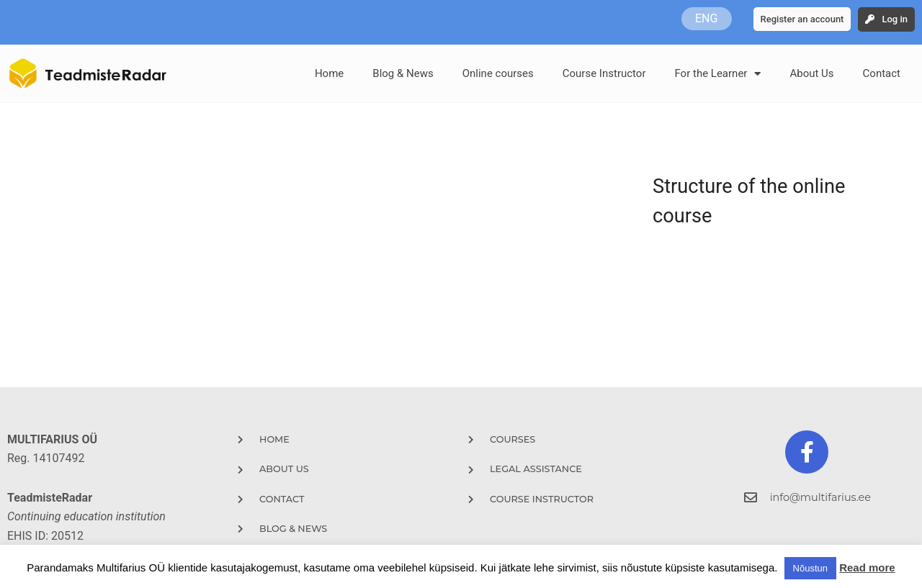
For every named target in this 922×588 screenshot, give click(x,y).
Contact (882, 73)
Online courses (498, 73)
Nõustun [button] (810, 568)
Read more (867, 567)
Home (329, 73)
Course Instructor (604, 73)
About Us (811, 73)
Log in (895, 19)
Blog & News (403, 73)
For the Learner (717, 74)
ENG (706, 18)
